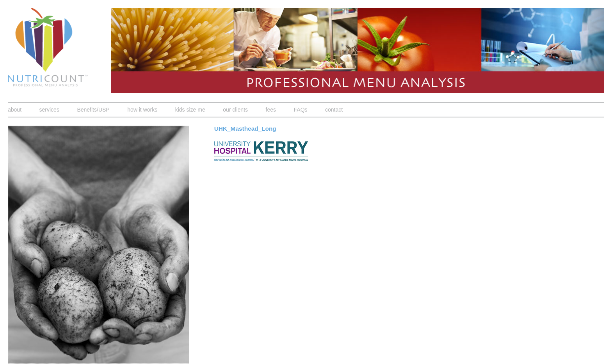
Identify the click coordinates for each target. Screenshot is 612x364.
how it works (142, 110)
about (15, 110)
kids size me (190, 110)
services (49, 110)
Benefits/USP (93, 110)
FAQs (301, 110)
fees (271, 110)
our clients (235, 110)
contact (334, 110)
